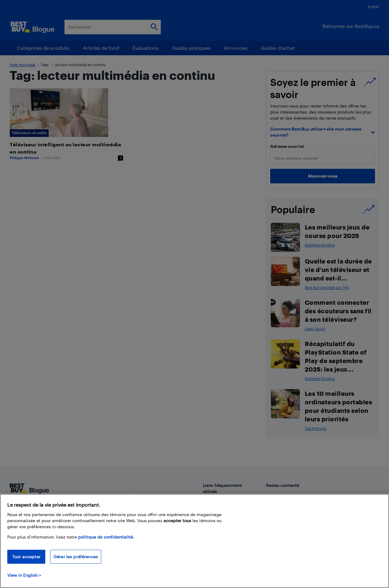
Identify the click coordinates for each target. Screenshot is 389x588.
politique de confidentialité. (106, 537)
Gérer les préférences (76, 557)
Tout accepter (26, 557)
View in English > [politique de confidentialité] (24, 575)
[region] (194, 541)
